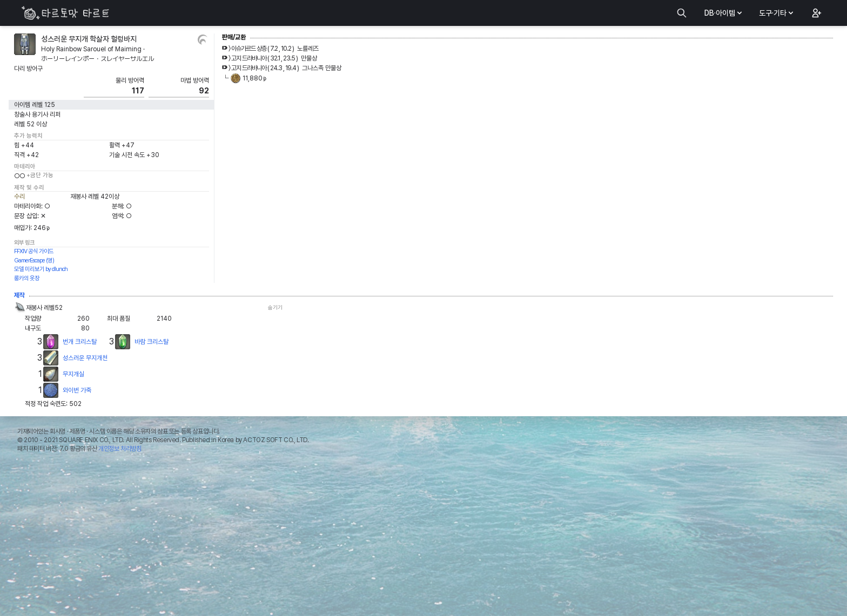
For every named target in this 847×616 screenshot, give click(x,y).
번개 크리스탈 (80, 342)
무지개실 (73, 374)
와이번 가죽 (77, 390)
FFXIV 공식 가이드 (34, 251)
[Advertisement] (423, 537)
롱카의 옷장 (27, 278)
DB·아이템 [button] (724, 13)
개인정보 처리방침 (120, 449)
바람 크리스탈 (152, 342)
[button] (816, 13)
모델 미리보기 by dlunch (41, 269)
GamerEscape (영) (34, 260)
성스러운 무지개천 (85, 358)
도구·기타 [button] (777, 13)
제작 (19, 295)
